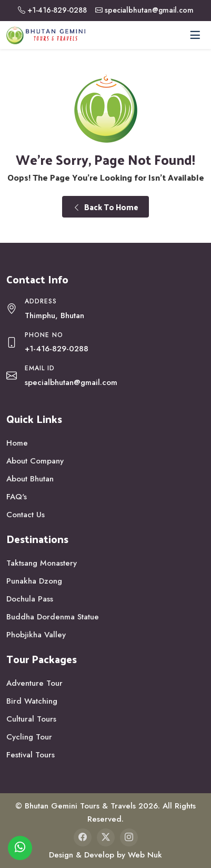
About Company (35, 461)
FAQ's (17, 497)
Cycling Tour (29, 737)
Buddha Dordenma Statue (53, 617)
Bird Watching (32, 701)
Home (17, 443)
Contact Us (26, 515)
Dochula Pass (30, 599)
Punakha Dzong (34, 581)
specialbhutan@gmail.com (149, 10)
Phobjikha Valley (36, 635)
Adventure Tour (34, 683)
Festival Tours (31, 755)
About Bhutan (30, 479)
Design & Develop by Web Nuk (105, 855)
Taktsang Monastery (42, 563)
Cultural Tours (31, 719)
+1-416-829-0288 (57, 10)
